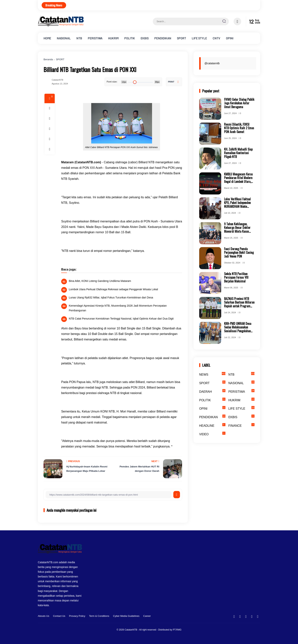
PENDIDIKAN (163, 38)
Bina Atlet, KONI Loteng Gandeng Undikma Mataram (100, 281)
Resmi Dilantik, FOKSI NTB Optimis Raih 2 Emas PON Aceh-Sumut (239, 128)
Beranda (48, 59)
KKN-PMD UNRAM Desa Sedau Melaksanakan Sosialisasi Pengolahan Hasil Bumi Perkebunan (238, 327)
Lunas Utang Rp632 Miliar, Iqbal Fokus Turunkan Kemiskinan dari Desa (111, 297)
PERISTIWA (95, 38)
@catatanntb (212, 63)
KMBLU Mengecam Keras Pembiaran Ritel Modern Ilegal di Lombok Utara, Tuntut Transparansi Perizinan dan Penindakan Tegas (239, 178)
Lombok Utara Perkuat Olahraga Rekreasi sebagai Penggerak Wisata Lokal (113, 289)
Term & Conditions (99, 616)
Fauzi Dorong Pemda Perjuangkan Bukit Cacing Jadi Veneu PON (239, 253)
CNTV (216, 38)
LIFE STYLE (199, 38)
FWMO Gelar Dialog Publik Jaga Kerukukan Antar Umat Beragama (239, 103)
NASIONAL (64, 38)
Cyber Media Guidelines (126, 616)
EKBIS (145, 38)
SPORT (181, 38)
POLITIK (130, 38)
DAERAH (212, 391)
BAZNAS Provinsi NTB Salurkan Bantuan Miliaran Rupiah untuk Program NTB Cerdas (239, 302)
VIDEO (212, 434)
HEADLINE (212, 425)
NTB (79, 38)
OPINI (230, 38)
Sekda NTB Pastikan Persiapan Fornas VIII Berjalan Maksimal (236, 278)
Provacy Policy (77, 616)
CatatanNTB (131, 630)
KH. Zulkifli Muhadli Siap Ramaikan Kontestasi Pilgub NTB (238, 153)
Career (147, 616)
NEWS (212, 374)
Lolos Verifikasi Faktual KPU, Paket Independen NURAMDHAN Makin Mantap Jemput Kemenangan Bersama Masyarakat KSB (237, 203)
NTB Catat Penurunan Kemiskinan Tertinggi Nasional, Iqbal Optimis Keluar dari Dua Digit (121, 319)
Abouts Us (44, 616)
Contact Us (59, 616)
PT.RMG (177, 630)
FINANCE (242, 425)
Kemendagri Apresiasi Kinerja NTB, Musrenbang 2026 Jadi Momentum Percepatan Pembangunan (118, 308)
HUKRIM (113, 38)
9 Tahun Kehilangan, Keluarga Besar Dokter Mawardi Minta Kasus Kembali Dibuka (237, 228)
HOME (47, 38)
